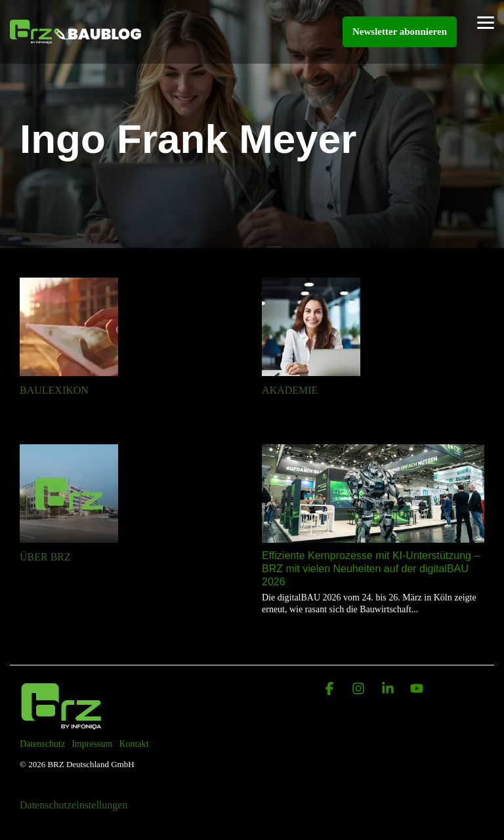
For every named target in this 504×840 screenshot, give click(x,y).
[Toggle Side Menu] (486, 22)
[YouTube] (417, 690)
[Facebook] (331, 690)
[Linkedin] (389, 690)
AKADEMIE (290, 390)
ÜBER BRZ (45, 557)
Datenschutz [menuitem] (42, 744)
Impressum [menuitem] (92, 744)
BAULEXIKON (54, 390)
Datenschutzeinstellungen (73, 805)
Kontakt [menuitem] (134, 744)
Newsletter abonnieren (400, 31)
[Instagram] (360, 690)
